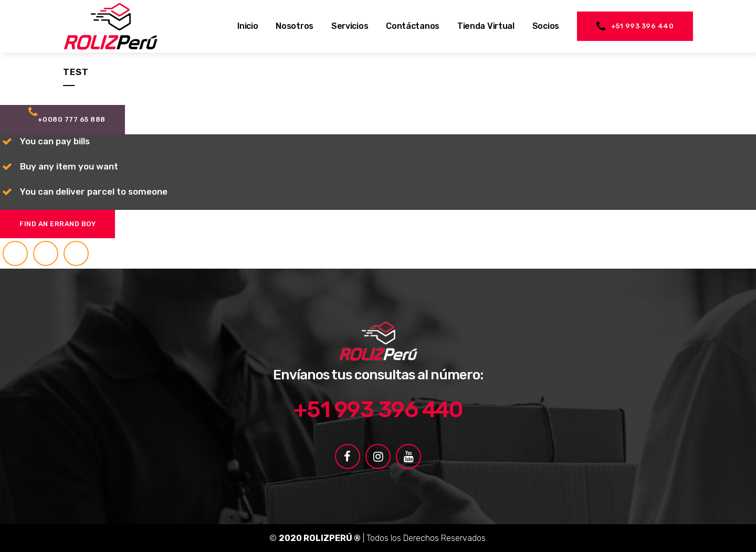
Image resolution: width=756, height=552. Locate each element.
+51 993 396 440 (635, 26)
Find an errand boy (57, 224)
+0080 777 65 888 (67, 115)
